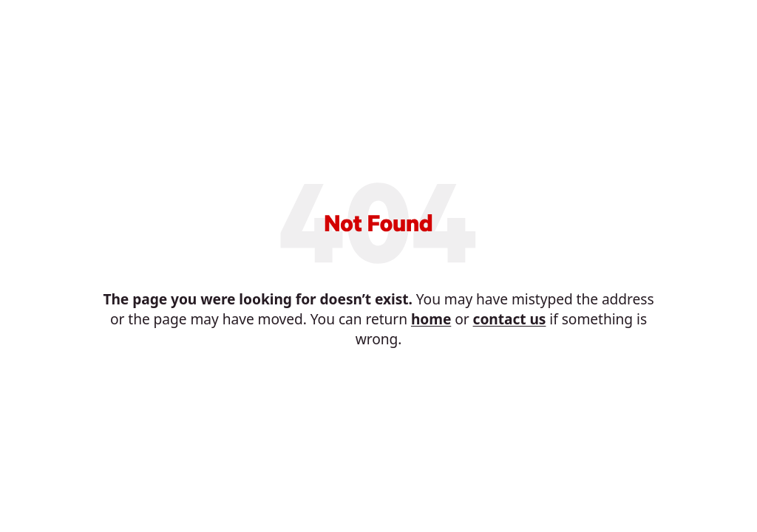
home (431, 319)
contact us (510, 319)
